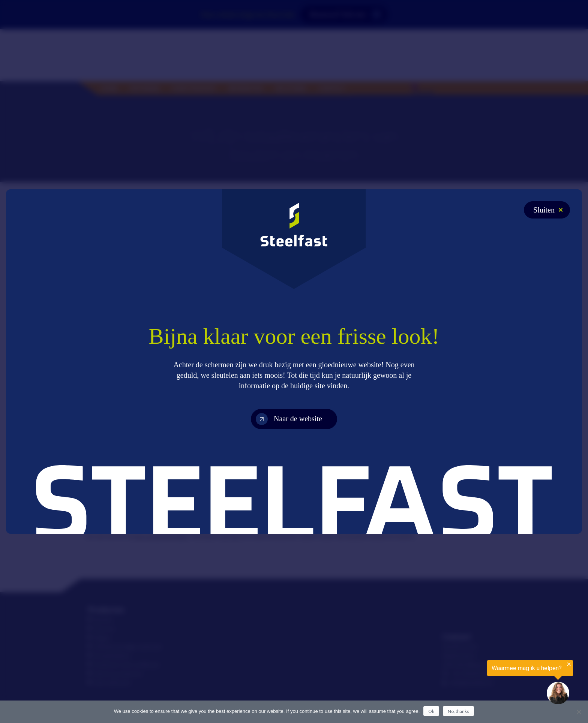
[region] (496, 683)
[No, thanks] (579, 712)
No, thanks (458, 711)
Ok (431, 711)
